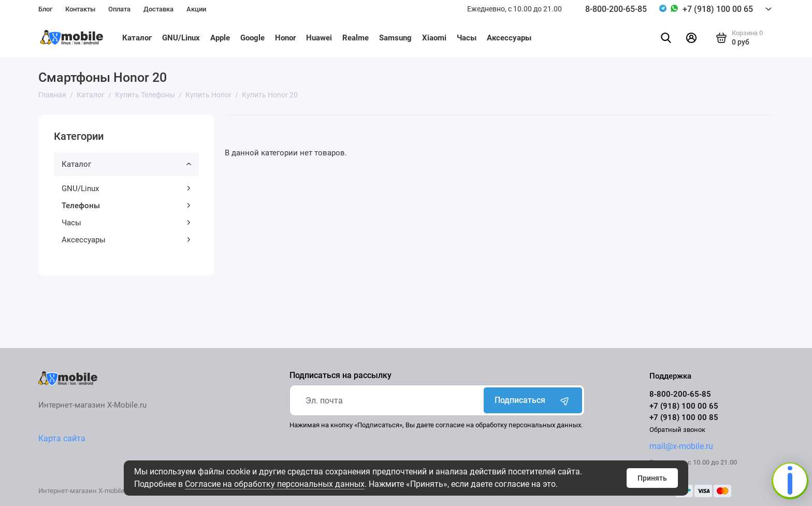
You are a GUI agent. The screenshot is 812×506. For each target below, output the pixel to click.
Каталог (137, 38)
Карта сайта (62, 438)
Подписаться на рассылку (340, 375)
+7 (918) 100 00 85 (684, 417)
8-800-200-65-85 (616, 9)
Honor (285, 38)
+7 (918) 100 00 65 (718, 9)
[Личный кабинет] (691, 38)
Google (252, 38)
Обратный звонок (677, 430)
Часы (467, 38)
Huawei (319, 38)
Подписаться (533, 400)
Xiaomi (434, 38)
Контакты (80, 9)
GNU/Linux (181, 38)
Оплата (119, 9)
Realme (356, 38)
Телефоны (126, 206)
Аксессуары (509, 38)
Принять (652, 478)
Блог (45, 9)
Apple (220, 38)
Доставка (158, 9)
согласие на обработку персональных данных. (509, 425)
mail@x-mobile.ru (681, 446)
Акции (196, 9)
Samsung (395, 38)
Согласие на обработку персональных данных (275, 484)
